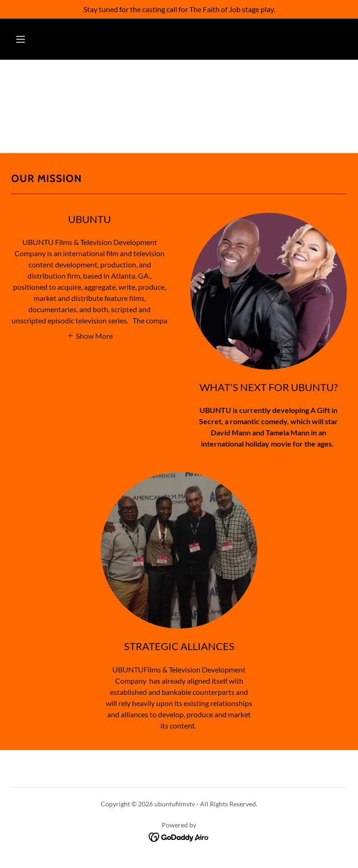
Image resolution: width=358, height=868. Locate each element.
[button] (21, 39)
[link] (179, 836)
